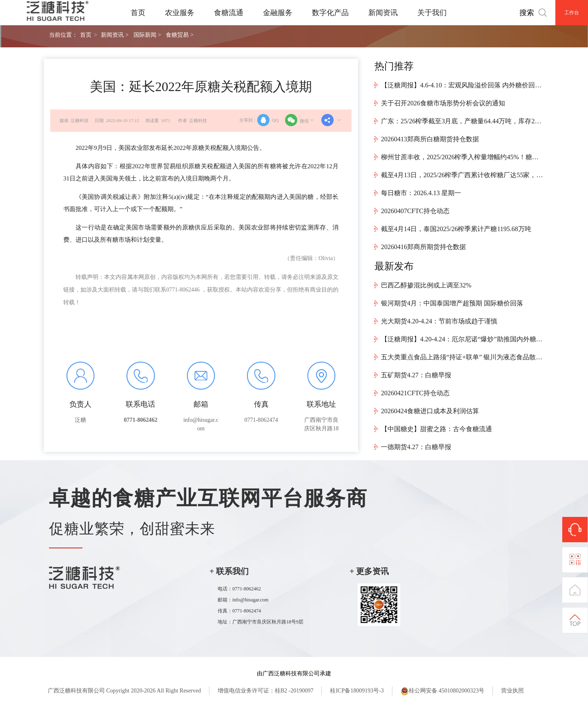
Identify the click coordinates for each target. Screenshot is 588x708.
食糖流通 (229, 13)
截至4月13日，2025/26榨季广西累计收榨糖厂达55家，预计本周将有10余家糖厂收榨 (463, 175)
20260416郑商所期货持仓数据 (423, 247)
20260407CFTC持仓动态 (415, 211)
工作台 (572, 13)
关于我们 (432, 13)
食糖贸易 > (179, 35)
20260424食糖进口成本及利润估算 (430, 411)
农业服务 (180, 13)
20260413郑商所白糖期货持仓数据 (430, 139)
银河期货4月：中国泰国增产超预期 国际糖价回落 (452, 303)
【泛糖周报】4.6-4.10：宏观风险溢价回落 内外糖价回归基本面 (463, 85)
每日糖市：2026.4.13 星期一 (421, 193)
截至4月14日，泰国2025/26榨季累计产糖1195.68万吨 (456, 229)
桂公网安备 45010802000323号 (443, 691)
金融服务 (278, 13)
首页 (138, 13)
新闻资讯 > (115, 35)
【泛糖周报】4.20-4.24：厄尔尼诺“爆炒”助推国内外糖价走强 (463, 339)
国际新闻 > (147, 35)
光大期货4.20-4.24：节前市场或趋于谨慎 (439, 321)
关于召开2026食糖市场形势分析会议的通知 (443, 103)
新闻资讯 (383, 13)
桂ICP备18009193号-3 (357, 691)
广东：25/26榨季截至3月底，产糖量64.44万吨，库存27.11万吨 (463, 121)
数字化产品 (330, 13)
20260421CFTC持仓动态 (415, 393)
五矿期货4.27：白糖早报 (416, 375)
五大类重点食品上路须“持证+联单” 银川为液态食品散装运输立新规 (463, 357)
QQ (268, 120)
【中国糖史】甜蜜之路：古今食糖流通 (437, 429)
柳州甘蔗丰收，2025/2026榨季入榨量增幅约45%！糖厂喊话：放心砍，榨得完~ (463, 157)
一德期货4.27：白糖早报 (416, 447)
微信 (300, 120)
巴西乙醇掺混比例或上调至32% (426, 285)
